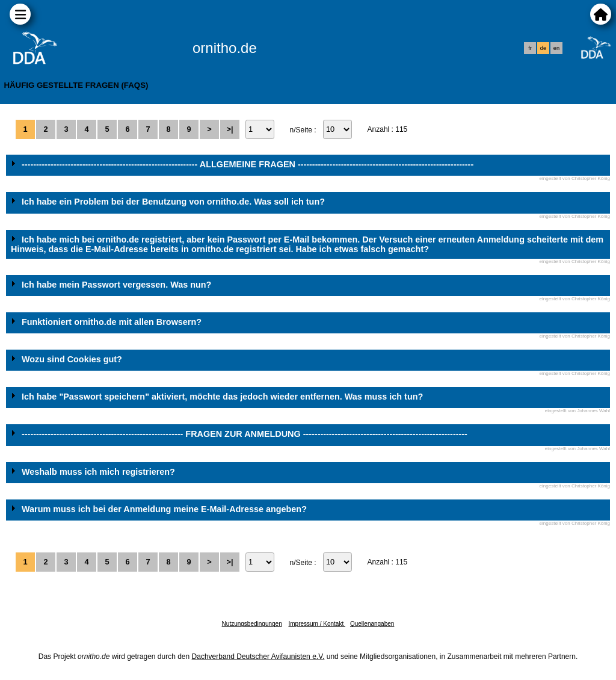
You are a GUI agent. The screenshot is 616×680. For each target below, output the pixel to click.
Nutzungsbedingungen (252, 624)
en (556, 48)
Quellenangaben (372, 624)
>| (229, 129)
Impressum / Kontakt (316, 624)
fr (530, 48)
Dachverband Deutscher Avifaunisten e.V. (258, 657)
